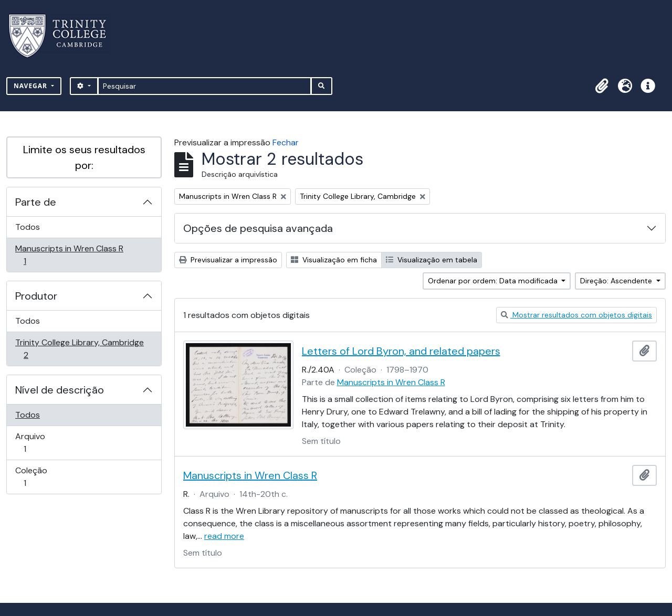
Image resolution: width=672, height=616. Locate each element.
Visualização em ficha (334, 260)
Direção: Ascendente (617, 281)
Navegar (31, 86)
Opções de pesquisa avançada (258, 228)
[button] (602, 86)
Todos (28, 227)
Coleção (40, 477)
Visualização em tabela (432, 260)
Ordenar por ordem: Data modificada (494, 281)
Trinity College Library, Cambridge (79, 349)
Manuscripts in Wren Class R (69, 255)
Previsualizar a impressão (228, 260)
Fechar (286, 142)
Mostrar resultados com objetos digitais (576, 315)
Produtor (36, 296)
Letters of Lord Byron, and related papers (401, 351)
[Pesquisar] (204, 86)
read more (224, 536)
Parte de (36, 202)
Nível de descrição (60, 390)
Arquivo (40, 443)
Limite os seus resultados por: (84, 157)
